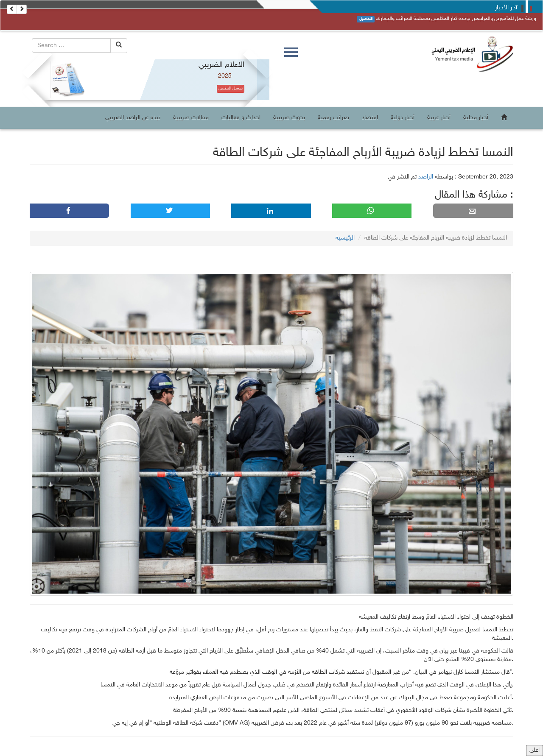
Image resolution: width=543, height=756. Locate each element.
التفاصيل (366, 19)
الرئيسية (345, 238)
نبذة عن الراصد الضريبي (133, 118)
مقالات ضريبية (191, 118)
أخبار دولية (403, 118)
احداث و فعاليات (241, 118)
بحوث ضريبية (289, 118)
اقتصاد (370, 118)
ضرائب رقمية (333, 118)
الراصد (426, 177)
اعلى (535, 750)
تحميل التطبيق (231, 89)
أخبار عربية (439, 118)
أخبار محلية (476, 118)
